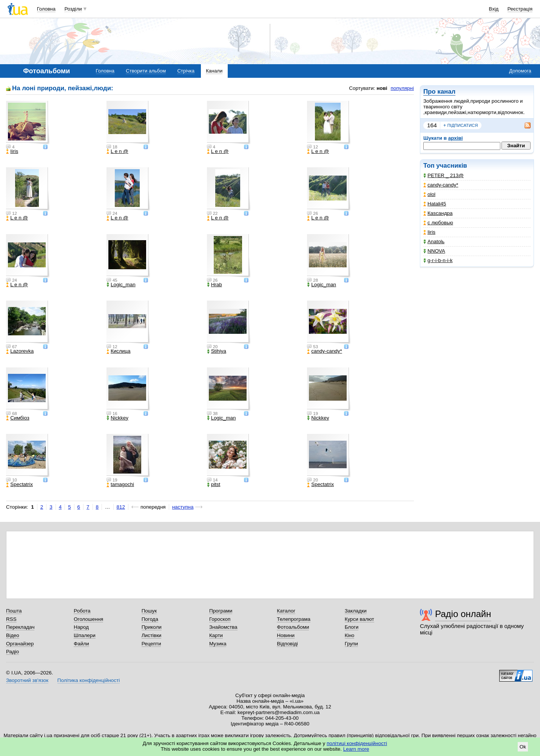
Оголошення (88, 619)
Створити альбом (146, 71)
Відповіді (287, 644)
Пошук (149, 611)
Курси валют (359, 619)
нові (382, 88)
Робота (82, 611)
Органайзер (20, 644)
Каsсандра (438, 213)
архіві (456, 138)
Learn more (356, 749)
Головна (46, 9)
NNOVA (434, 251)
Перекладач (20, 627)
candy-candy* (441, 185)
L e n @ (117, 151)
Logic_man (121, 285)
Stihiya (217, 351)
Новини (286, 635)
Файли (81, 644)
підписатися (461, 125)
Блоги (352, 627)
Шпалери (84, 635)
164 (432, 125)
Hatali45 (435, 204)
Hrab (214, 285)
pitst (214, 484)
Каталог (286, 611)
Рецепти (151, 644)
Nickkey (117, 418)
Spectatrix (19, 484)
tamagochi (120, 484)
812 (121, 507)
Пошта (14, 611)
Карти (216, 635)
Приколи (152, 627)
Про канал (439, 92)
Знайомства (223, 627)
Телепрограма (294, 619)
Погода (150, 619)
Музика (218, 644)
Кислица (119, 351)
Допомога (520, 71)
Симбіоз (18, 418)
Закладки (356, 611)
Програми (221, 611)
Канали (214, 71)
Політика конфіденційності (89, 680)
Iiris (429, 232)
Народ (81, 627)
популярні (402, 88)
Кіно (350, 635)
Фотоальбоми (293, 627)
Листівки (152, 635)
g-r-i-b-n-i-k (438, 260)
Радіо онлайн (463, 614)
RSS (11, 619)
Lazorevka (20, 351)
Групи (351, 644)
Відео (13, 635)
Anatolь (434, 241)
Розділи (73, 9)
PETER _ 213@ (444, 175)
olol (429, 194)
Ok (523, 747)
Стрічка (186, 71)
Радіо (12, 652)
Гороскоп (220, 619)
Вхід (494, 9)
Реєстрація (520, 9)
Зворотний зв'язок (27, 680)
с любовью (438, 223)
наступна (183, 507)
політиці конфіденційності (357, 743)
